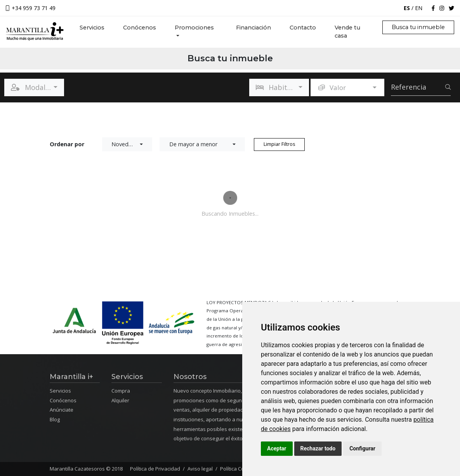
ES (407, 8)
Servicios (97, 27)
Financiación (253, 28)
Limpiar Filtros (279, 144)
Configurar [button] (362, 448)
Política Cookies (239, 469)
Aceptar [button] (277, 448)
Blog (55, 419)
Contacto (303, 28)
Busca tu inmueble (418, 27)
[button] (34, 87)
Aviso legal (200, 469)
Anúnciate (62, 410)
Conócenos (140, 28)
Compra (121, 391)
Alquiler (120, 400)
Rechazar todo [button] (318, 448)
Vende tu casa (347, 32)
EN (419, 8)
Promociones (194, 28)
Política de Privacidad (155, 469)
